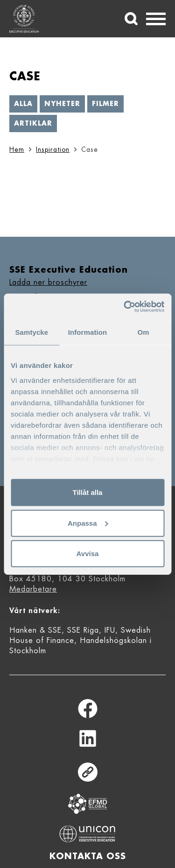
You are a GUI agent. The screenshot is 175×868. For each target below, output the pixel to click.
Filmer (105, 104)
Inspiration (53, 149)
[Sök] (131, 19)
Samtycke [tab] (31, 332)
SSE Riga (83, 630)
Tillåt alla (88, 492)
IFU (110, 630)
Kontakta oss (88, 856)
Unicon (87, 834)
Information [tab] (88, 332)
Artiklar (33, 123)
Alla (23, 104)
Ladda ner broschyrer (48, 282)
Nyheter (62, 104)
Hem (17, 149)
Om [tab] (143, 332)
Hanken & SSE (35, 630)
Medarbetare (33, 589)
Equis (88, 804)
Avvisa (88, 554)
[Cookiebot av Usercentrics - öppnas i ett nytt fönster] (125, 306)
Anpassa (88, 523)
